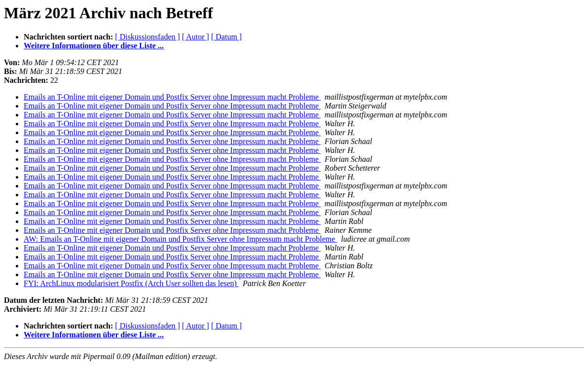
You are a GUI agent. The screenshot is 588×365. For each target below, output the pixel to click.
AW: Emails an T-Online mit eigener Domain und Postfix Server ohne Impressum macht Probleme (180, 239)
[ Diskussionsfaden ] (147, 37)
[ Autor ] (196, 37)
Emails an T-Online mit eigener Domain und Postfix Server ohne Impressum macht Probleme (172, 97)
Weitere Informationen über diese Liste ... (94, 46)
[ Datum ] (226, 37)
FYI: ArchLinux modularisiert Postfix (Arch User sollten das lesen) (131, 283)
